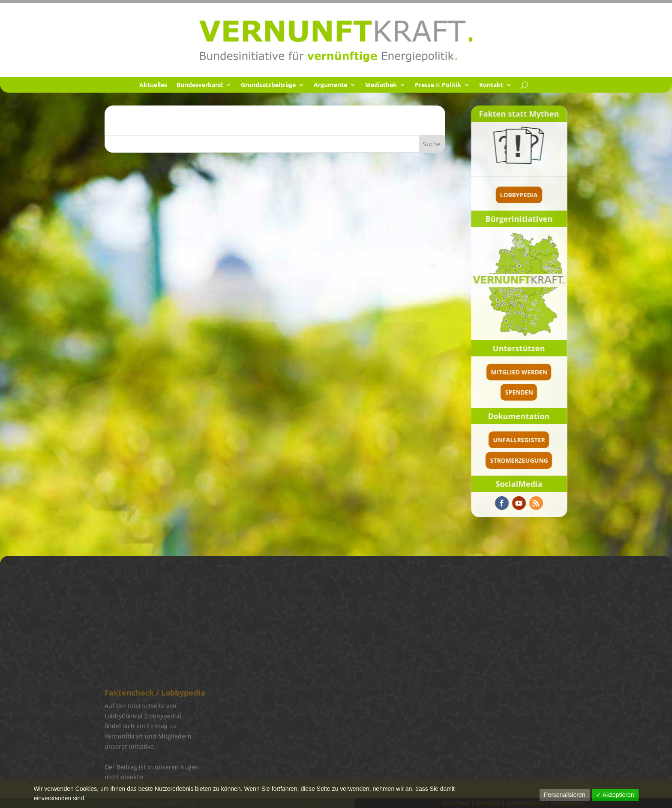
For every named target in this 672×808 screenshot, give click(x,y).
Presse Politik (438, 85)
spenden (519, 392)
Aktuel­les (153, 85)
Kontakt (491, 85)
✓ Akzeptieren (615, 795)
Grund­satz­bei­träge (268, 85)
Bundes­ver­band (200, 85)
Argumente (330, 85)
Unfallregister (519, 440)
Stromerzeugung (519, 460)
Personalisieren (565, 795)
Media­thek (381, 85)
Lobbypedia (519, 195)
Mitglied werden (519, 372)
